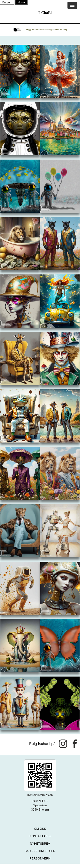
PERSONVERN (40, 858)
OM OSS (40, 829)
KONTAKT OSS (40, 836)
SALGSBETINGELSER (40, 851)
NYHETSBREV (40, 844)
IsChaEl (45, 13)
